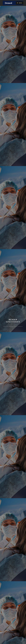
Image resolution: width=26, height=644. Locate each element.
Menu (20, 3)
